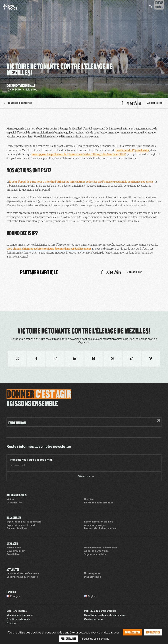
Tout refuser (153, 632)
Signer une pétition (95, 555)
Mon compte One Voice (20, 615)
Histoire (89, 499)
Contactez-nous (94, 620)
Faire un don (14, 548)
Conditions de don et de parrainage (105, 615)
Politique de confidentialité (100, 611)
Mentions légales (17, 611)
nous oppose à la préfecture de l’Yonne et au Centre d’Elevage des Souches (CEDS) (79, 154)
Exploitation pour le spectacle (24, 522)
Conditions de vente (18, 620)
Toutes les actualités (18, 103)
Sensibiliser (14, 555)
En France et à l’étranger (99, 503)
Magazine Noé (93, 577)
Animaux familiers (17, 529)
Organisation (14, 503)
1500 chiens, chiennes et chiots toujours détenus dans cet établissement (49, 249)
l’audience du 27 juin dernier (132, 150)
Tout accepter (132, 632)
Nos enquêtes (92, 574)
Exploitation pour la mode (21, 525)
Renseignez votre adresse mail (31, 460)
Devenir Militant (16, 551)
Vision (10, 499)
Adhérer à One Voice (96, 551)
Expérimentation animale (99, 522)
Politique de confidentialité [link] (95, 639)
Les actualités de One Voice (23, 574)
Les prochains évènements (22, 577)
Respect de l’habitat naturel (100, 529)
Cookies (11, 624)
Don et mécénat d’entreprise (101, 548)
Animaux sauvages (95, 525)
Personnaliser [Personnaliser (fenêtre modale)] (69, 638)
